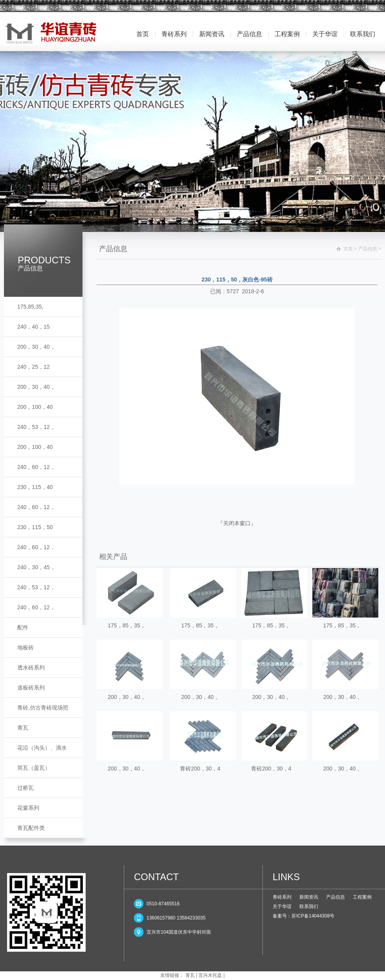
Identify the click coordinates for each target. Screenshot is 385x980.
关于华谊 (325, 34)
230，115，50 (35, 527)
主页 (348, 249)
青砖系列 (174, 34)
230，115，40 (35, 487)
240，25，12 (34, 367)
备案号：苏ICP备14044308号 (303, 916)
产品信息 (249, 34)
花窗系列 (28, 808)
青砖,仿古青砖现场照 (43, 708)
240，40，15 (34, 327)
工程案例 (287, 34)
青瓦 (23, 728)
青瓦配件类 (31, 828)
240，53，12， (36, 427)
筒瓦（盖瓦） (34, 768)
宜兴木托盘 (210, 975)
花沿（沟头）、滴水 (42, 748)
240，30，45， (36, 567)
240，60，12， (36, 467)
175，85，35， (127, 625)
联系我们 (363, 34)
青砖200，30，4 (200, 769)
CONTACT (156, 877)
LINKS (286, 877)
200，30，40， (36, 347)
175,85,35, (30, 307)
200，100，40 (35, 407)
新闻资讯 (212, 34)
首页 (143, 34)
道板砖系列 (31, 688)
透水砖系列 (31, 667)
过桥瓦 (26, 788)
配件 (23, 627)
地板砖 (26, 647)
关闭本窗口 (237, 523)
